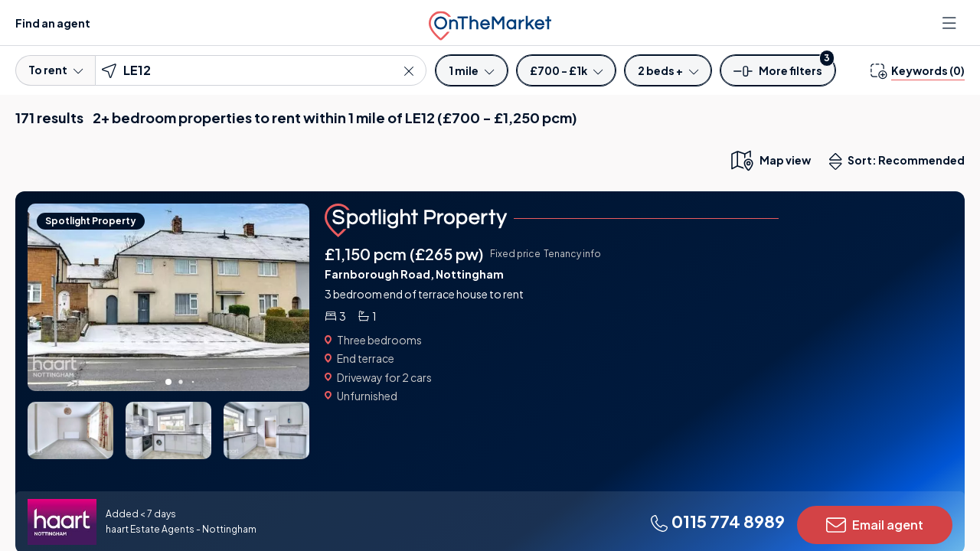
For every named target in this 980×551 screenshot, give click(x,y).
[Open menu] (951, 23)
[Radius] (471, 70)
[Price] (566, 70)
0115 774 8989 (717, 521)
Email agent (875, 525)
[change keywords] (918, 70)
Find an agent (53, 23)
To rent (56, 70)
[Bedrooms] (668, 70)
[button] (778, 75)
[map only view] (770, 160)
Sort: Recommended (900, 161)
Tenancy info (572, 254)
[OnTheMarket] (490, 23)
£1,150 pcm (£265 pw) (404, 254)
